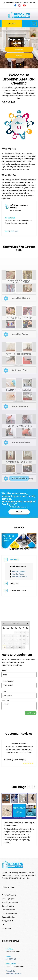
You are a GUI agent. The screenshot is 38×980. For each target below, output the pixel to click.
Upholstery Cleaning (9, 913)
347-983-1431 (10, 218)
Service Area (7, 928)
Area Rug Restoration (20, 577)
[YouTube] (24, 6)
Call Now (12, 24)
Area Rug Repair (18, 574)
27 (9, 647)
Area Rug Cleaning (19, 571)
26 (4, 647)
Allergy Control (7, 921)
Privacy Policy (11, 971)
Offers (4, 925)
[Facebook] (15, 6)
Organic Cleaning (8, 917)
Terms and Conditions (13, 974)
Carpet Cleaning (8, 906)
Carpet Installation (9, 910)
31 (24, 647)
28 (12, 647)
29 (17, 647)
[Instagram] (19, 6)
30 (20, 647)
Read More (19, 49)
